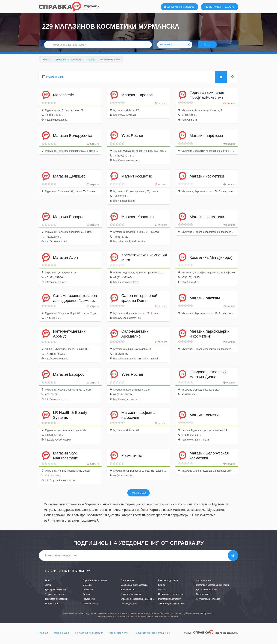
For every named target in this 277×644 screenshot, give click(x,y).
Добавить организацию (179, 7)
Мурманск (91, 6)
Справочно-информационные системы (140, 602)
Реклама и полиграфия (170, 602)
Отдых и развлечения (55, 597)
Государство (89, 602)
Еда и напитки (127, 583)
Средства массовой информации (212, 588)
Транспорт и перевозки (56, 602)
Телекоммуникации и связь (172, 607)
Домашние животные (207, 593)
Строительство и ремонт (95, 583)
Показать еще (138, 496)
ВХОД (230, 7)
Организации (62, 636)
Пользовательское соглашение (152, 636)
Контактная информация (89, 636)
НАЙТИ (210, 47)
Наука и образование (131, 597)
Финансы (163, 593)
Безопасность (52, 607)
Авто (47, 583)
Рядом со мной (55, 80)
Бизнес (162, 588)
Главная (43, 636)
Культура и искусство (55, 593)
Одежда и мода (204, 597)
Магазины (88, 588)
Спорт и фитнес (204, 583)
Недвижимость (128, 593)
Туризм (86, 597)
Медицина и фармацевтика (134, 588)
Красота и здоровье (168, 583)
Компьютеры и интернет (208, 602)
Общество (88, 593)
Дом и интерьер (90, 607)
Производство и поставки (171, 597)
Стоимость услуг (119, 636)
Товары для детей (129, 607)
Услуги (48, 588)
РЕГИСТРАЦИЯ (213, 7)
